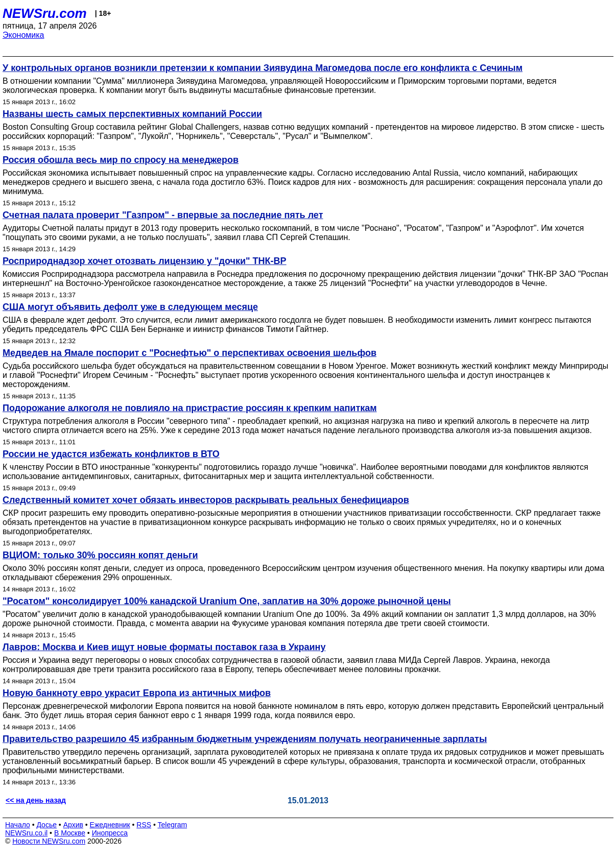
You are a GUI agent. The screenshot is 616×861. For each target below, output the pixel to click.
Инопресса (110, 833)
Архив (73, 825)
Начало (18, 825)
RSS (144, 825)
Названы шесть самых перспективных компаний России (132, 114)
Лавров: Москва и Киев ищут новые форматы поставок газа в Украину (164, 647)
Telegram (173, 825)
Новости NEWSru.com (49, 841)
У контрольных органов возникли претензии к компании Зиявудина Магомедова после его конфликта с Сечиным (263, 68)
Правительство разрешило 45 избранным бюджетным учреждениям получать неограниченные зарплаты (245, 739)
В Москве (70, 833)
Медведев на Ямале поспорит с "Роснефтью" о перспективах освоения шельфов (189, 353)
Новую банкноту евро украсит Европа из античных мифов (137, 693)
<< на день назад (36, 800)
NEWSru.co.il (26, 833)
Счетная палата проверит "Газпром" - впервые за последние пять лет (163, 215)
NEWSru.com (45, 13)
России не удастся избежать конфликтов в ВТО (111, 454)
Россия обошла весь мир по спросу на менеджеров (121, 160)
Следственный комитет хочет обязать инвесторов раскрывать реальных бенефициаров (206, 500)
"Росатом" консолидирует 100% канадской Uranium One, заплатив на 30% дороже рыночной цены (227, 601)
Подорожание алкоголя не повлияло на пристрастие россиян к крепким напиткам (190, 408)
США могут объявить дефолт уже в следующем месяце (130, 307)
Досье (46, 825)
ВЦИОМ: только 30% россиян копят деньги (100, 555)
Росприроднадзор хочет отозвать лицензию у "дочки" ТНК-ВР (145, 261)
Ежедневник (110, 825)
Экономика (23, 35)
